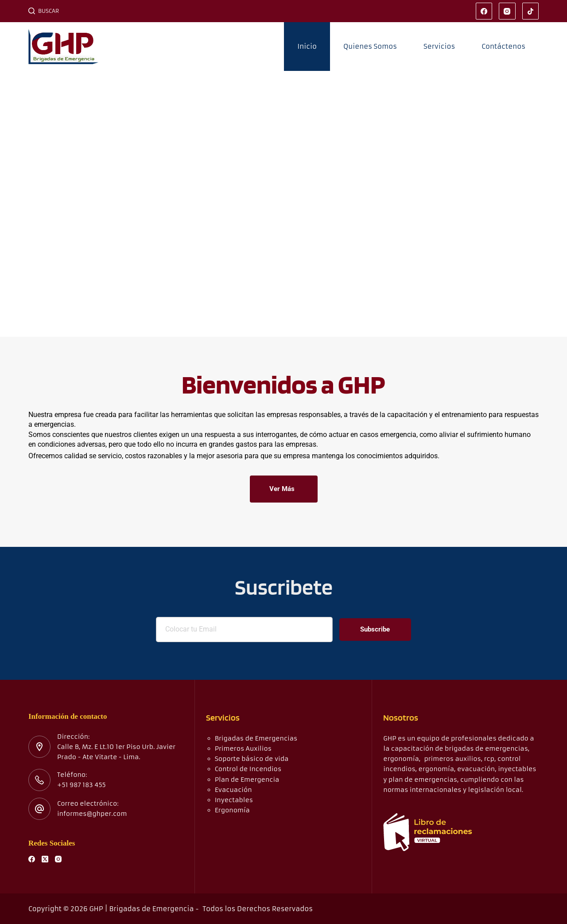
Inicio (307, 46)
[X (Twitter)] (45, 859)
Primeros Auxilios (243, 749)
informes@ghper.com (92, 814)
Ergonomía (232, 810)
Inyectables (234, 800)
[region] (283, 204)
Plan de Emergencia (247, 780)
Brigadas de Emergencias (256, 738)
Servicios (439, 46)
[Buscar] (44, 11)
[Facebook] (484, 11)
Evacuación (233, 790)
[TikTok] (531, 11)
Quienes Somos (370, 46)
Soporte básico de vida (252, 759)
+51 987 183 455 (82, 785)
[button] (9, 204)
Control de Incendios (248, 769)
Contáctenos (503, 46)
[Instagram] (507, 11)
